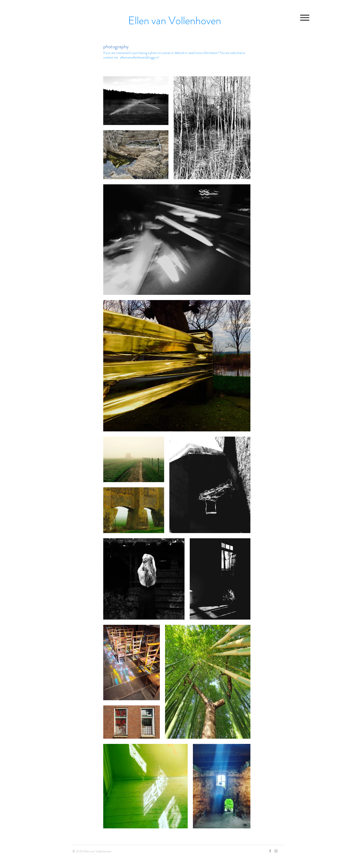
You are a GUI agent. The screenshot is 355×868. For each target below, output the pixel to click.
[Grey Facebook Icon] (270, 851)
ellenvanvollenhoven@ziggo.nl (139, 57)
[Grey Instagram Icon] (276, 851)
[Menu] (305, 18)
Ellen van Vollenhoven (175, 21)
